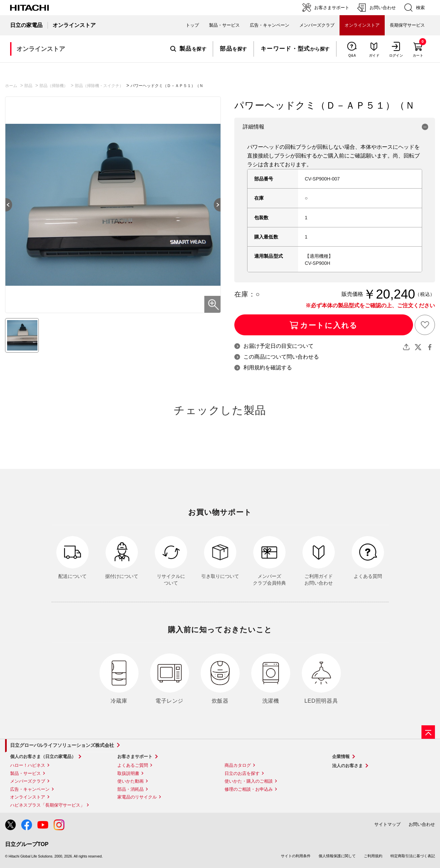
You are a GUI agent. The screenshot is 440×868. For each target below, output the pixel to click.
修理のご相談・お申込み (249, 789)
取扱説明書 (128, 773)
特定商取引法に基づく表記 (413, 856)
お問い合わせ (422, 824)
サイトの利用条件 (296, 856)
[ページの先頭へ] (428, 732)
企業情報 (341, 757)
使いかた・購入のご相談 (249, 781)
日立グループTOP (27, 844)
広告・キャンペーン (30, 789)
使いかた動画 (130, 781)
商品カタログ (238, 765)
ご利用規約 (373, 856)
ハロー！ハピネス (28, 765)
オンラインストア (28, 797)
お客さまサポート (135, 757)
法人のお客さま (347, 766)
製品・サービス (25, 773)
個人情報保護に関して (337, 856)
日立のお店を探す (242, 773)
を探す (188, 49)
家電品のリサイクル (137, 797)
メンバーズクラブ (317, 25)
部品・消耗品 (130, 789)
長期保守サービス (407, 25)
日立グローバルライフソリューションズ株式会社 (62, 745)
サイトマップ (387, 824)
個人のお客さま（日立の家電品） (43, 757)
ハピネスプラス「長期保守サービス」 (47, 805)
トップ (192, 25)
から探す (295, 49)
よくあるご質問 (133, 765)
